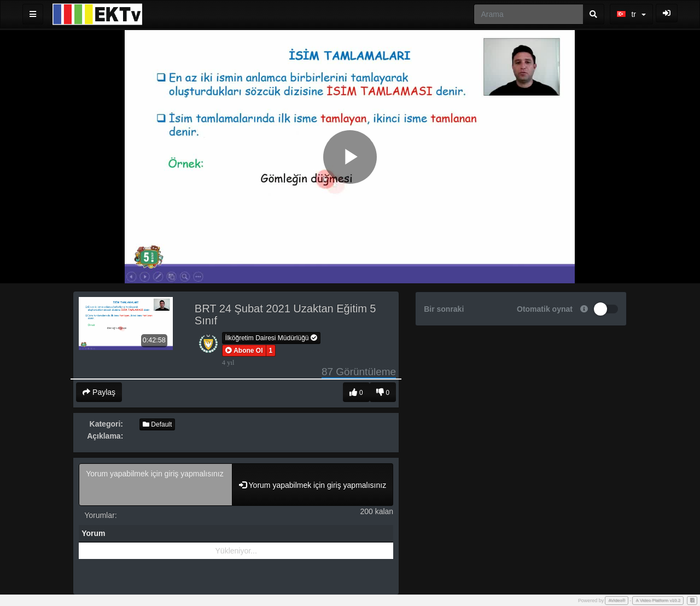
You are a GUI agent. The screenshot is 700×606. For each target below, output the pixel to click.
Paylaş (99, 392)
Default (157, 424)
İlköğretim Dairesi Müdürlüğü (271, 338)
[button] (244, 351)
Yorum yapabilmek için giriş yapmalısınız (156, 485)
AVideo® (617, 600)
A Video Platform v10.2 (658, 600)
